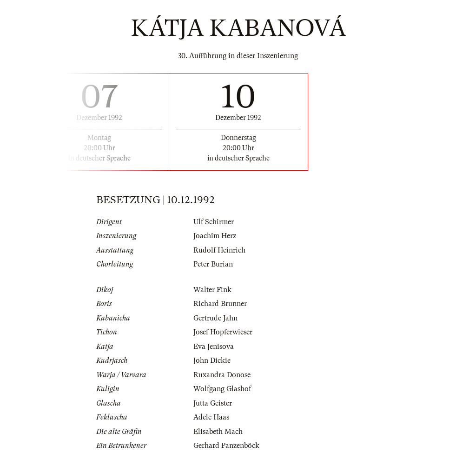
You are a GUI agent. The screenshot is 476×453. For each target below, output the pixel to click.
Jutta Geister (213, 403)
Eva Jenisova (214, 346)
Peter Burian (213, 264)
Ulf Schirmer (214, 222)
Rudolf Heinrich (219, 250)
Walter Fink (212, 290)
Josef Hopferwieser (223, 332)
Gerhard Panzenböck (226, 446)
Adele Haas (211, 417)
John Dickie (212, 360)
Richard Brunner (220, 304)
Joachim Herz (215, 236)
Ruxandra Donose (222, 375)
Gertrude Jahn (215, 318)
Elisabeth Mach (218, 432)
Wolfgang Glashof (222, 389)
